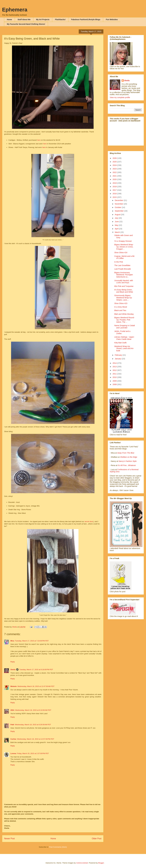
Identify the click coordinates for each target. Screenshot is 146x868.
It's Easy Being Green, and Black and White (124, 291)
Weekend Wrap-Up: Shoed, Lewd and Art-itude (124, 349)
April (117, 229)
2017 (115, 190)
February (119, 355)
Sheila (13, 670)
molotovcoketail (82, 863)
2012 (115, 370)
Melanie (14, 686)
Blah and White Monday (124, 314)
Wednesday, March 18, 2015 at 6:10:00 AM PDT (33, 710)
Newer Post (9, 839)
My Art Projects (43, 20)
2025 (115, 162)
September (119, 211)
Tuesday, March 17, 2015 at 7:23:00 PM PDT (32, 641)
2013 (115, 367)
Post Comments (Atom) (58, 847)
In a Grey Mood (121, 307)
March (118, 232)
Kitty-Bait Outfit (120, 343)
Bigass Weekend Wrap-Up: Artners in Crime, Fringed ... (124, 247)
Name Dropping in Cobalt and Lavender (125, 327)
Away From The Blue (126, 453)
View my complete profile (120, 97)
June (117, 222)
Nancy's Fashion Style (128, 461)
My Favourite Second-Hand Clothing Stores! (26, 24)
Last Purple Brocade (123, 269)
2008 (115, 384)
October (118, 207)
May (117, 225)
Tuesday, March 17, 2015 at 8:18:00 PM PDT (36, 670)
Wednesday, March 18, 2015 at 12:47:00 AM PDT (36, 686)
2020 (115, 179)
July (117, 218)
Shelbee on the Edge (129, 457)
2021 (115, 176)
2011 (115, 374)
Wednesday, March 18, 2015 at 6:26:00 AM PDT (33, 725)
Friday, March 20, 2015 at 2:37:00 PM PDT (33, 753)
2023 (115, 169)
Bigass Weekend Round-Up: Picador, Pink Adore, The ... (124, 320)
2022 (115, 172)
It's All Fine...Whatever (127, 465)
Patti (12, 725)
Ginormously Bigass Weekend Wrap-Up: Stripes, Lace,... (123, 298)
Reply (13, 662)
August (118, 215)
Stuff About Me (24, 20)
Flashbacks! (60, 20)
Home (9, 20)
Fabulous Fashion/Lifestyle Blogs (86, 20)
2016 (115, 194)
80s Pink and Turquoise (124, 286)
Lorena (13, 753)
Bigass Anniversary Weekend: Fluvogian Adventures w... (124, 275)
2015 (115, 197)
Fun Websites (112, 20)
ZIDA (12, 710)
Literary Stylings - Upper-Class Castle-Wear (124, 338)
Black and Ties (120, 310)
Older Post (97, 839)
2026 (115, 158)
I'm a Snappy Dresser (123, 241)
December (119, 200)
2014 (115, 363)
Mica (12, 641)
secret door (89, 521)
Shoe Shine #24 (121, 253)
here (39, 140)
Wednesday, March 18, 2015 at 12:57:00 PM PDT (36, 739)
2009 (115, 381)
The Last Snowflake (122, 265)
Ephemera (15, 10)
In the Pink (119, 262)
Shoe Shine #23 (121, 303)
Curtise (13, 739)
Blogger (101, 863)
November (119, 204)
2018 (115, 187)
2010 (115, 377)
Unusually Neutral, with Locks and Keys (124, 282)
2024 (115, 165)
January (118, 359)
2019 (115, 183)
